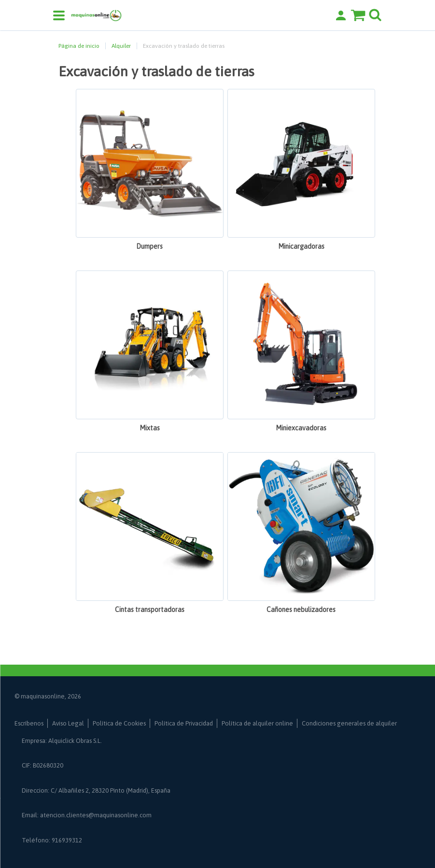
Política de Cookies (119, 723)
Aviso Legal (68, 723)
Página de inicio (79, 46)
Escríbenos (29, 723)
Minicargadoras (301, 246)
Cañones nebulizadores (301, 610)
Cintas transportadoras (150, 610)
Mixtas (150, 428)
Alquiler (121, 46)
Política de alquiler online (257, 723)
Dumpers (149, 246)
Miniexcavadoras (301, 428)
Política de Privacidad (184, 723)
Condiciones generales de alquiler (349, 723)
